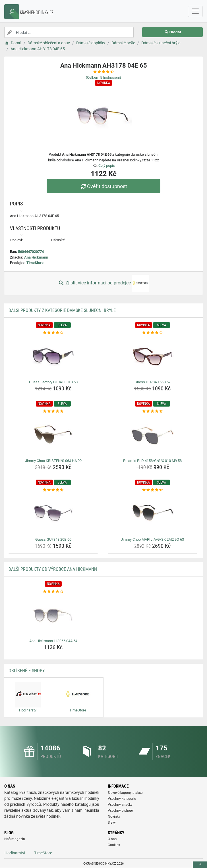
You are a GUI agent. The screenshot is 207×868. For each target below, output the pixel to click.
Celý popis (107, 166)
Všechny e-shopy (121, 811)
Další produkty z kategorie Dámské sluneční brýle (62, 310)
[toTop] (200, 865)
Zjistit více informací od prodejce (103, 283)
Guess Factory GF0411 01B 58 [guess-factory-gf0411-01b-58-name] (53, 382)
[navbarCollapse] (195, 11)
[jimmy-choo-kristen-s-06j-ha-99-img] (53, 435)
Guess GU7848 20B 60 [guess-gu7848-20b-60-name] (53, 539)
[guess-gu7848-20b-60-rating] (53, 490)
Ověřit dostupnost (103, 186)
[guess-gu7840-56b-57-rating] (152, 333)
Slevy (112, 823)
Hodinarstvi (15, 853)
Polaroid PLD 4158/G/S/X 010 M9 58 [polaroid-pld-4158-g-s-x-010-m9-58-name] (152, 461)
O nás (112, 839)
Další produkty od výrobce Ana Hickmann (53, 569)
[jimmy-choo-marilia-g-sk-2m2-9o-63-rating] (152, 490)
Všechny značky (120, 805)
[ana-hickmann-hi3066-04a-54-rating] (53, 592)
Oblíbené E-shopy (27, 671)
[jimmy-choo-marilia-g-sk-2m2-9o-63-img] (152, 514)
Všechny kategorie (122, 799)
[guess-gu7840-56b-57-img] (152, 357)
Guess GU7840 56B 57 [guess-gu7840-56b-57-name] (153, 382)
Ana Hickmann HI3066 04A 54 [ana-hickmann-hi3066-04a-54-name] (53, 641)
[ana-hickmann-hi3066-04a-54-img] (53, 615)
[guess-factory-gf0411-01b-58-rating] (53, 333)
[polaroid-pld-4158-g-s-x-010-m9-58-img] (152, 435)
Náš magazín (15, 839)
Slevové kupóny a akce (125, 793)
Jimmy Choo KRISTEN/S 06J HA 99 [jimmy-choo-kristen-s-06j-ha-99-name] (53, 461)
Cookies (114, 845)
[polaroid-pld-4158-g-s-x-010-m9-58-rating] (152, 411)
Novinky (114, 817)
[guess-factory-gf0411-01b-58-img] (53, 357)
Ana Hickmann (36, 257)
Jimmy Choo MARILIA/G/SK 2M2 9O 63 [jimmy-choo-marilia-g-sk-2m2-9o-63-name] (152, 539)
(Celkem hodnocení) (103, 77)
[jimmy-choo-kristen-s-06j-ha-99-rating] (53, 411)
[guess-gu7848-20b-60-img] (53, 514)
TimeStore (35, 263)
